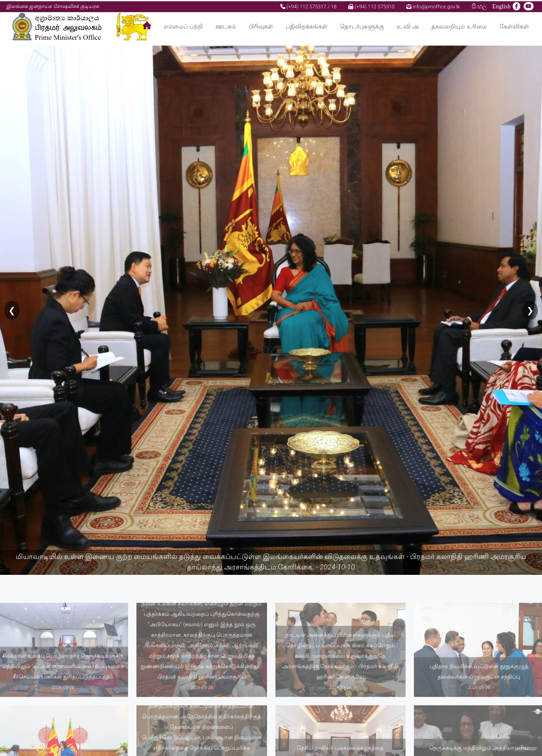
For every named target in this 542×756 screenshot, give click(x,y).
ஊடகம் (226, 25)
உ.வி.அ (408, 25)
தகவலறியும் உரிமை (459, 25)
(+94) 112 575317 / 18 (309, 5)
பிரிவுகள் (261, 25)
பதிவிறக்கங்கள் (306, 25)
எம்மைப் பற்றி (183, 25)
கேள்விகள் (515, 25)
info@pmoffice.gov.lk (433, 5)
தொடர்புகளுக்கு (362, 25)
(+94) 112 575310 (371, 5)
